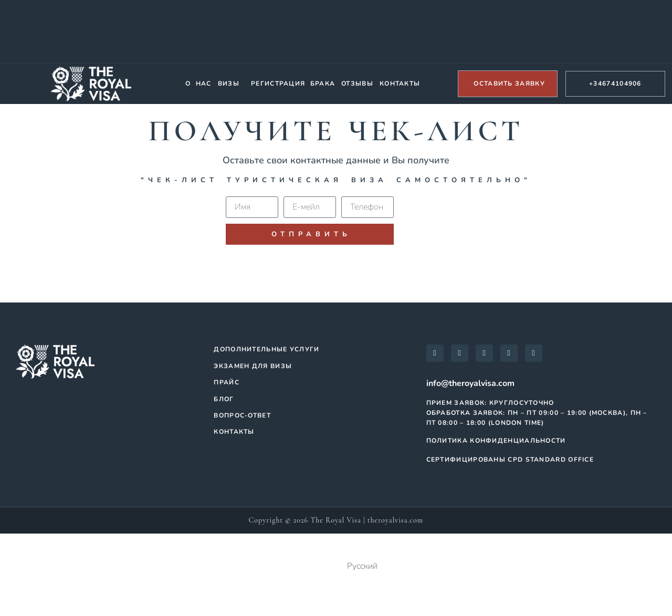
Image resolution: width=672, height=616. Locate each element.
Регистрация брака (293, 83)
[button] (231, 84)
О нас (198, 83)
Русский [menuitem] (362, 566)
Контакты (400, 83)
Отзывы (357, 83)
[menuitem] (336, 567)
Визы (229, 83)
